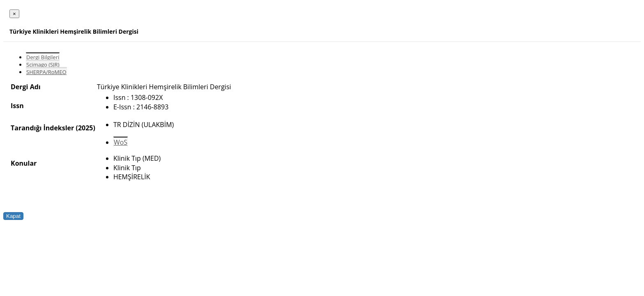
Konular (24, 163)
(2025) (85, 128)
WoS (121, 142)
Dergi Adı (26, 87)
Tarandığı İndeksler (42, 128)
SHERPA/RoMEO (46, 72)
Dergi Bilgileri (43, 57)
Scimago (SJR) (43, 65)
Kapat (13, 216)
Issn (17, 106)
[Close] (14, 14)
